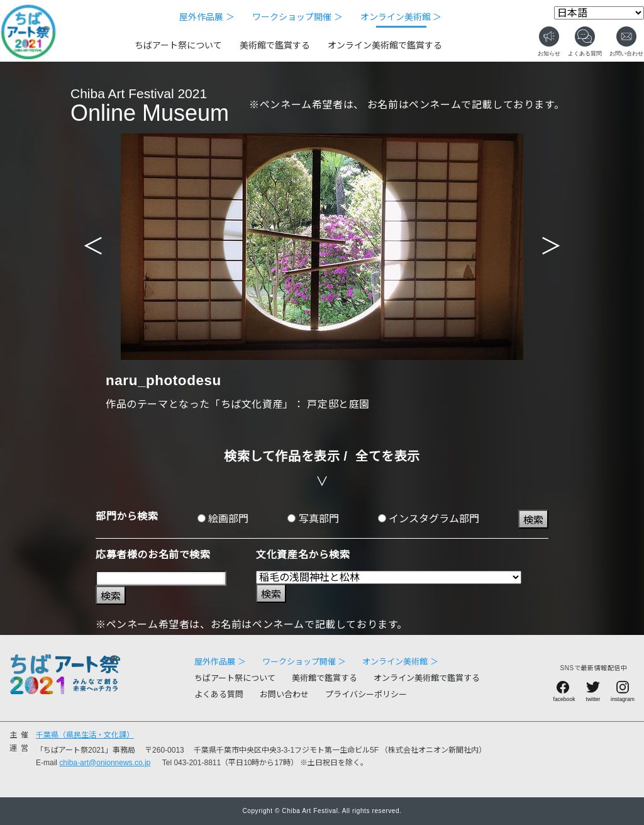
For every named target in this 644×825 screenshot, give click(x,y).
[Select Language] (599, 13)
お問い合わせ (284, 694)
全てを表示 (388, 456)
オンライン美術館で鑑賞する (385, 45)
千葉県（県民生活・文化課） (85, 735)
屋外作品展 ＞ (207, 17)
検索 (533, 520)
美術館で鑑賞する (275, 45)
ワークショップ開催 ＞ (297, 17)
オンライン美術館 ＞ (401, 17)
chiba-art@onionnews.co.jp (105, 763)
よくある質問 (219, 694)
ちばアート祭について (178, 45)
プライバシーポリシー (366, 694)
